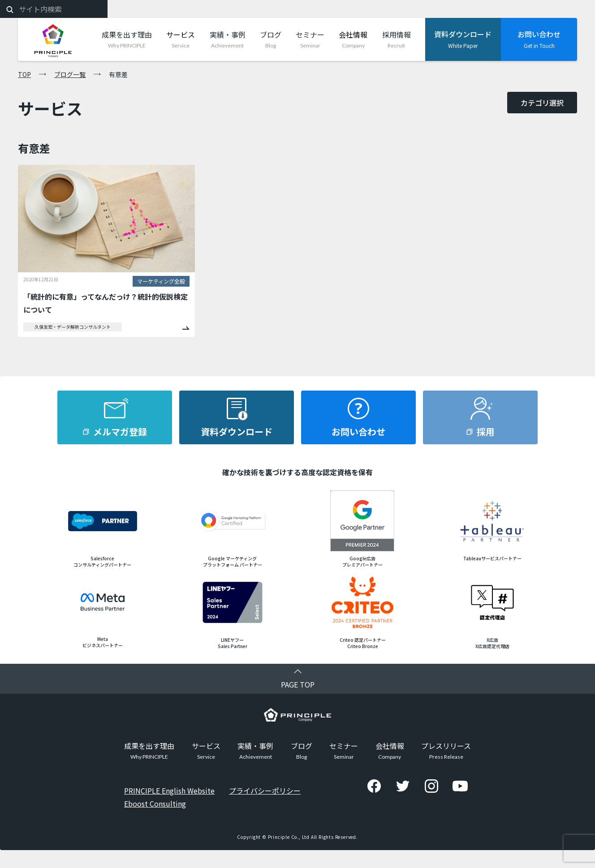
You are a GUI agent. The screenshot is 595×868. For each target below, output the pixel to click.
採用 (486, 432)
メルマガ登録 (120, 432)
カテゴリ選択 (542, 103)
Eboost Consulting (155, 803)
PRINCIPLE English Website (169, 790)
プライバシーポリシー (265, 790)
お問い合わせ (358, 432)
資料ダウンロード (237, 432)
